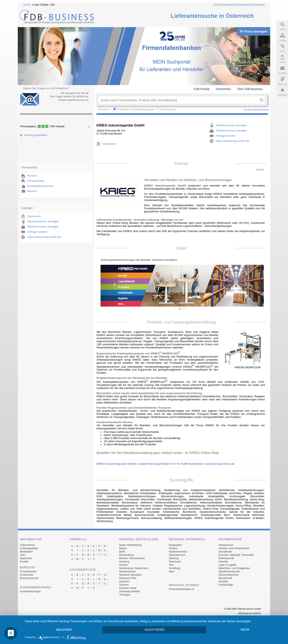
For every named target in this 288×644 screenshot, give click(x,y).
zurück (260, 169)
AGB (216, 5)
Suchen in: (105, 109)
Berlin (122, 552)
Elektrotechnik (226, 558)
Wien (172, 572)
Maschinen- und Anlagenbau (234, 568)
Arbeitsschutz (226, 545)
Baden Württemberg (130, 545)
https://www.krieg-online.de (44, 237)
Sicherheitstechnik (229, 575)
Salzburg (174, 558)
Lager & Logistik (227, 565)
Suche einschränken (256, 110)
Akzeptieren (154, 630)
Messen (32, 191)
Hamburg (124, 562)
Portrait (32, 176)
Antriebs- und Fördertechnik (234, 548)
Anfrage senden (37, 232)
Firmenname (168, 109)
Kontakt (260, 5)
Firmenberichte (28, 572)
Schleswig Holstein (130, 591)
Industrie (223, 562)
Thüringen (125, 595)
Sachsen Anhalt (128, 588)
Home (27, 5)
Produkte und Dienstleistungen (136, 109)
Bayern (123, 548)
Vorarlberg (175, 568)
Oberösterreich (177, 555)
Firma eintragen (254, 31)
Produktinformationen (40, 186)
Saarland (124, 581)
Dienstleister (225, 552)
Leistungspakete (29, 548)
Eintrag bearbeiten (36, 135)
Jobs (22, 555)
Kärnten (173, 548)
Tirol (171, 565)
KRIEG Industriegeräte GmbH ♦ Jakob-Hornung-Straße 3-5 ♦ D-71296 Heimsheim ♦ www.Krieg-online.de (165, 464)
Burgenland (175, 545)
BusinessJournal (29, 578)
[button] (113, 283)
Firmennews (27, 575)
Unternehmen (27, 545)
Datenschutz (229, 5)
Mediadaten (26, 552)
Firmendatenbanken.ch (182, 589)
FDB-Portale (202, 89)
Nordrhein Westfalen (130, 575)
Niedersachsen (127, 572)
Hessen (123, 565)
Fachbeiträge (226, 585)
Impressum (246, 5)
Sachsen (124, 585)
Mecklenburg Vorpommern (134, 568)
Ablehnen (64, 630)
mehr (245, 630)
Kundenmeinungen (30, 591)
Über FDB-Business (250, 89)
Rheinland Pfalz (128, 578)
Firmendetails (36, 181)
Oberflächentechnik (229, 572)
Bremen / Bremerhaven (132, 558)
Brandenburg (126, 555)
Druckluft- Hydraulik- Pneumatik (236, 555)
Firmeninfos (223, 89)
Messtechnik (225, 578)
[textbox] (178, 100)
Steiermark (175, 562)
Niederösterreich (178, 552)
